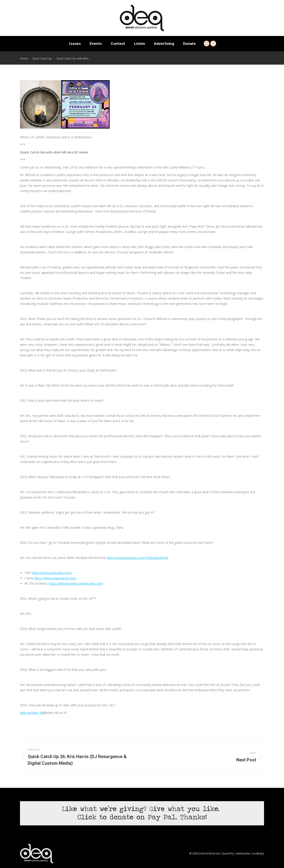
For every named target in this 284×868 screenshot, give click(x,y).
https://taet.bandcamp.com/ (52, 573)
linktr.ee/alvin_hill (32, 713)
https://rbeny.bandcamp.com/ (55, 578)
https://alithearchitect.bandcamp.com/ (76, 583)
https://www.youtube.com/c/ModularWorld (137, 558)
